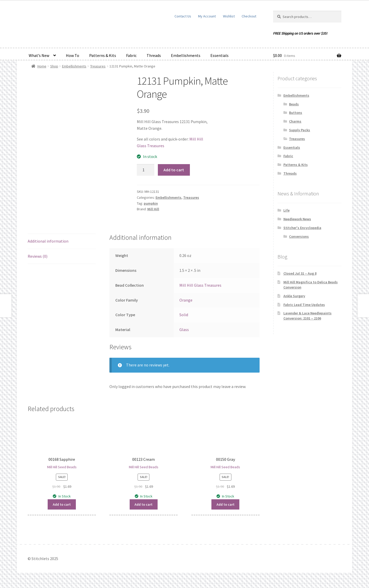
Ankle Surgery (294, 296)
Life (286, 210)
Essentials (219, 55)
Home (42, 66)
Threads (154, 55)
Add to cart (174, 170)
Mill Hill (153, 209)
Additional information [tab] (48, 241)
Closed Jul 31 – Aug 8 (300, 273)
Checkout (249, 16)
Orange (186, 300)
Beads (294, 104)
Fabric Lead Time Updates (304, 305)
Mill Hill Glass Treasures (200, 285)
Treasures (98, 66)
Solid (184, 315)
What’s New (39, 55)
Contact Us (183, 16)
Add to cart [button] (62, 504)
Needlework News (297, 219)
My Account (207, 16)
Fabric (131, 55)
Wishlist (229, 16)
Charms (295, 121)
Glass (184, 330)
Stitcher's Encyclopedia (302, 228)
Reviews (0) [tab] (38, 256)
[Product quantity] (146, 170)
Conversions (299, 236)
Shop (54, 66)
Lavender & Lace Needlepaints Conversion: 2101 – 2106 (307, 316)
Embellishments (186, 55)
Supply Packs (300, 130)
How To (73, 55)
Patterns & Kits (103, 55)
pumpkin (151, 203)
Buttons (296, 113)
